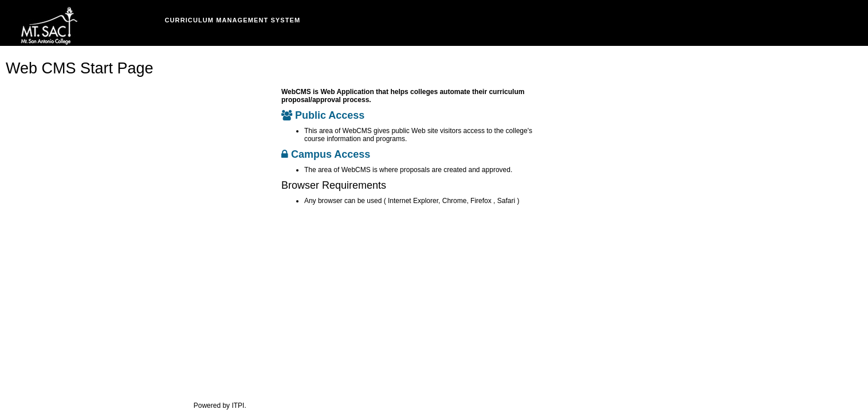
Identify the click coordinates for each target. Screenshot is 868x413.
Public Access (323, 115)
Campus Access (326, 154)
